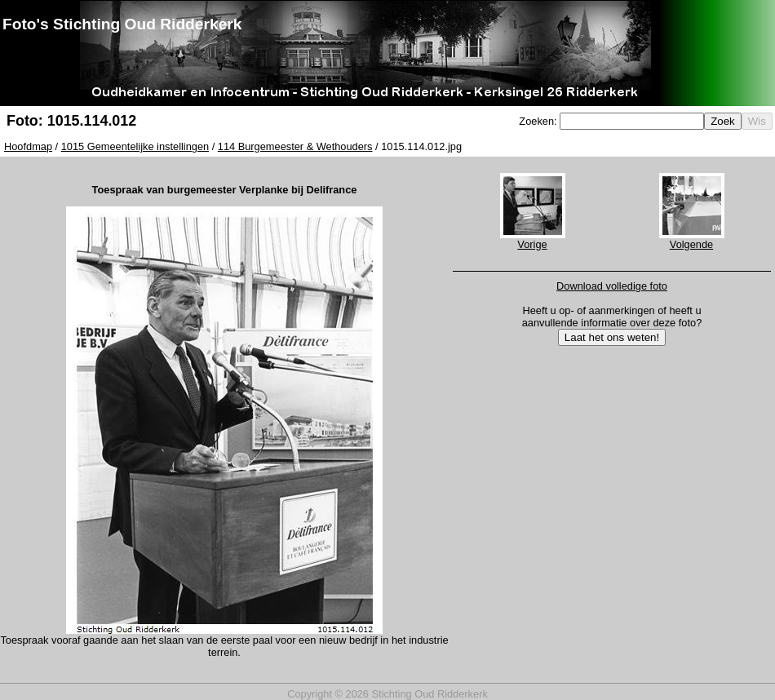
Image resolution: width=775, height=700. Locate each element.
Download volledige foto (612, 286)
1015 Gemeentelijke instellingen (135, 146)
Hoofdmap (28, 146)
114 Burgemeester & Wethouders (295, 146)
